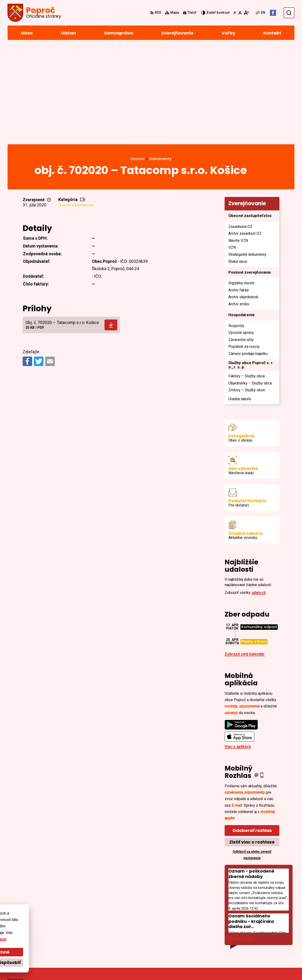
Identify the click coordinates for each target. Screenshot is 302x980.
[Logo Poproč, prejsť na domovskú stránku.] (34, 13)
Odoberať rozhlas (252, 734)
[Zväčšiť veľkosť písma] (246, 13)
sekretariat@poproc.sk (274, 940)
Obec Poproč (135, 967)
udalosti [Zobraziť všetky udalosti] (259, 496)
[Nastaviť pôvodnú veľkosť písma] (240, 13)
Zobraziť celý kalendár (245, 557)
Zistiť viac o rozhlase (252, 745)
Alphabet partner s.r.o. (72, 967)
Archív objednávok (77, 109)
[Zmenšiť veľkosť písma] (235, 13)
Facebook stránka (269, 946)
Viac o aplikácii (238, 650)
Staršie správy (241, 841)
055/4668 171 (264, 934)
